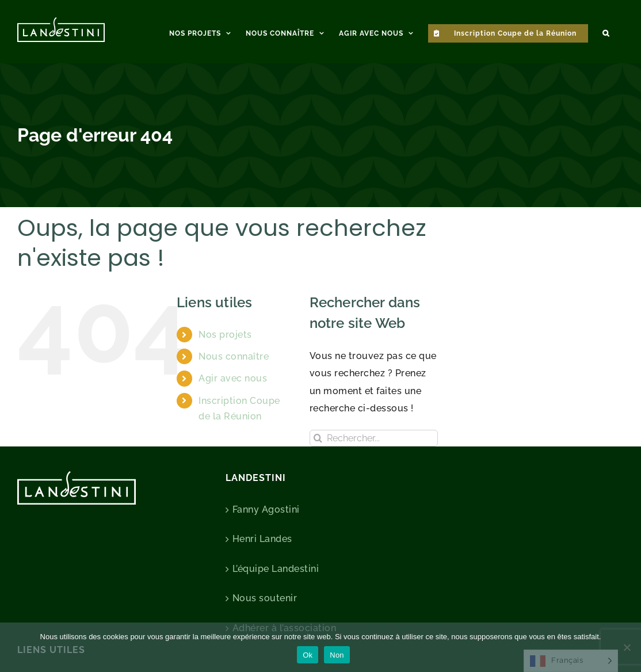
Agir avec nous (233, 378)
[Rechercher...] (374, 438)
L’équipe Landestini (276, 569)
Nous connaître (234, 356)
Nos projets (225, 335)
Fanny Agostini (266, 509)
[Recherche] (318, 438)
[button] (606, 32)
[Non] (627, 647)
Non (337, 655)
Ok (308, 655)
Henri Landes (262, 539)
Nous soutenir (265, 598)
